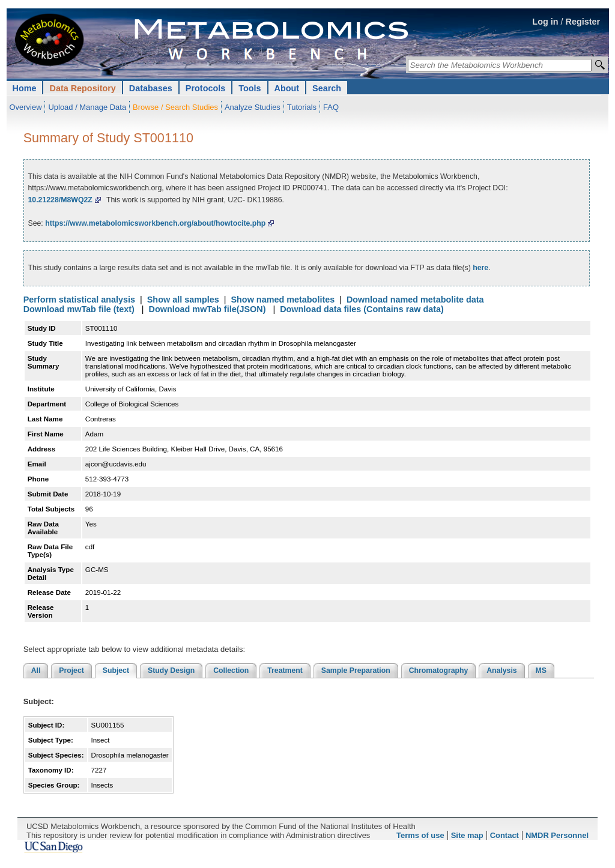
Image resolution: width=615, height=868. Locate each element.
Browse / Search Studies (175, 107)
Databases (151, 88)
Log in (545, 22)
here (480, 268)
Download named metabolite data (415, 300)
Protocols (205, 88)
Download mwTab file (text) (79, 309)
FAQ (331, 107)
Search (327, 88)
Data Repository (82, 88)
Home (25, 88)
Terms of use (420, 835)
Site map (467, 835)
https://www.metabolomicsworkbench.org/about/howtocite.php (155, 223)
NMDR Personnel (557, 835)
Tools (250, 88)
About (287, 88)
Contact (504, 835)
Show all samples (183, 300)
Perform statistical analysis (79, 300)
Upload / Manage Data (87, 107)
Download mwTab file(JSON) (208, 309)
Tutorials (302, 107)
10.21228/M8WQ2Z (60, 200)
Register (583, 22)
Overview (26, 107)
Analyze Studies (253, 107)
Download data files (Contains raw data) (362, 309)
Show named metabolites (283, 300)
